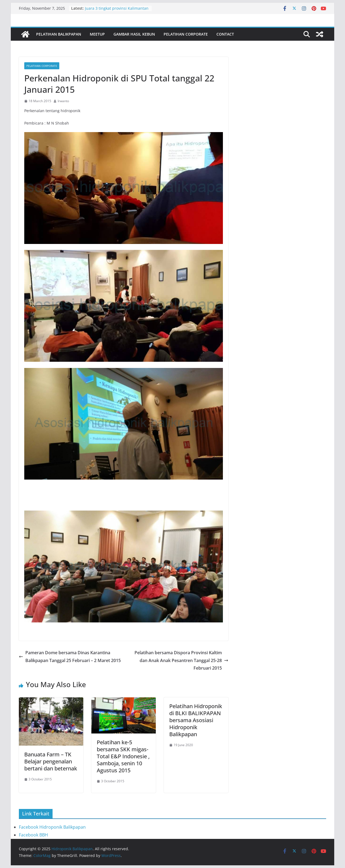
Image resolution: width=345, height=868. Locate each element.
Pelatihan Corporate (186, 34)
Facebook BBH (33, 835)
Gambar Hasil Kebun (134, 34)
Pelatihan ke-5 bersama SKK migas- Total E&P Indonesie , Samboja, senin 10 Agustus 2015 (123, 756)
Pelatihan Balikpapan (59, 34)
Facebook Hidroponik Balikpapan (52, 827)
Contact (225, 34)
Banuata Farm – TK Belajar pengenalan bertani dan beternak (51, 761)
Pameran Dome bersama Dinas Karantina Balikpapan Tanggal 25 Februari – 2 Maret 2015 (70, 657)
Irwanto (63, 101)
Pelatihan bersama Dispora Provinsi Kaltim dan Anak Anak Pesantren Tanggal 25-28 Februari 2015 (181, 660)
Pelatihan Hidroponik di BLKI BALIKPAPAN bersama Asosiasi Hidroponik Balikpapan (196, 720)
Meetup (97, 34)
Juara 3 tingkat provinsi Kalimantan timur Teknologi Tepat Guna (117, 11)
